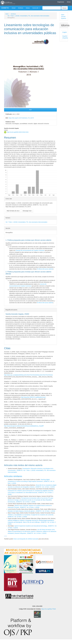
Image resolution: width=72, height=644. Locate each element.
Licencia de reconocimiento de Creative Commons (30, 250)
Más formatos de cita (13, 211)
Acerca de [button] (36, 8)
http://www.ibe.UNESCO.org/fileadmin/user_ (34, 397)
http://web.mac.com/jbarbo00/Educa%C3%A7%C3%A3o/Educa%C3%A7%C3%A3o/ (28, 375)
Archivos (21, 8)
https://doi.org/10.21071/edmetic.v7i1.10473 (21, 118)
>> (6, 536)
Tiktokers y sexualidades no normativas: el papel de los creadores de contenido (31, 515)
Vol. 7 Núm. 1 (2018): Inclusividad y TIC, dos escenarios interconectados (28, 16)
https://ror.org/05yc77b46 (49, 609)
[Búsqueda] (52, 8)
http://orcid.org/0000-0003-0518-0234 (18, 132)
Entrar (69, 2)
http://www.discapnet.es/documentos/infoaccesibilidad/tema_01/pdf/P (24, 426)
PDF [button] (30, 110)
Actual (14, 8)
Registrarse (61, 2)
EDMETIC (5, 8)
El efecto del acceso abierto (45, 269)
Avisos (28, 8)
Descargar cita (27, 211)
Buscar (65, 8)
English (65, 32)
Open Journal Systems (64, 17)
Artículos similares (13, 476)
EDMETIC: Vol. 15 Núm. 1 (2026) (26, 502)
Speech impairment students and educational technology (31, 526)
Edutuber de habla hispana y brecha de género (21, 511)
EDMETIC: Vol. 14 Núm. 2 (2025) (45, 487)
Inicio (7, 14)
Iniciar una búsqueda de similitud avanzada (26, 539)
